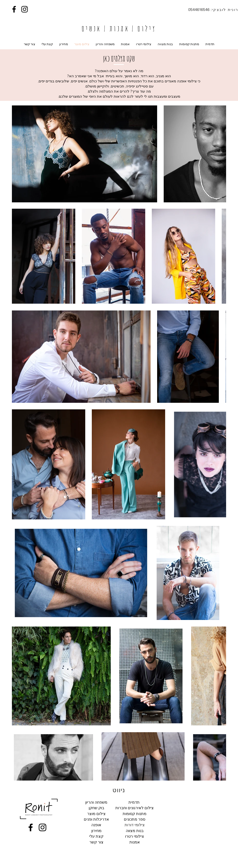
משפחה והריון (96, 802)
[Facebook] (14, 9)
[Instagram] (25, 9)
